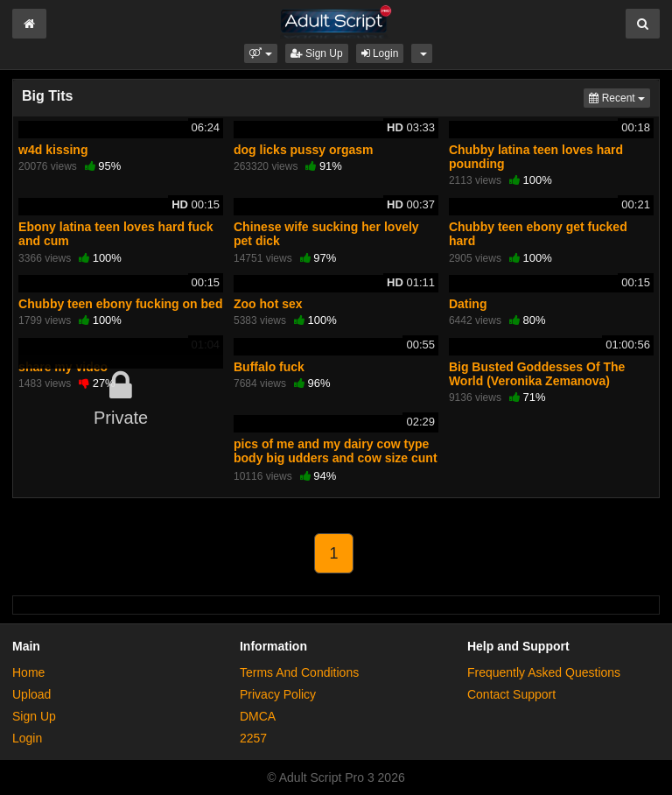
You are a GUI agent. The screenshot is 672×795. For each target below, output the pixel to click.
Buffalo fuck (269, 367)
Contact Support (511, 694)
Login (380, 53)
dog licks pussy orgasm (304, 150)
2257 (253, 738)
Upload (31, 694)
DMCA (258, 716)
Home (28, 672)
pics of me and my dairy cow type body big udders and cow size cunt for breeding (336, 458)
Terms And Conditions (299, 672)
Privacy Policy (278, 694)
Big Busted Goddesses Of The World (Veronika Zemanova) (537, 374)
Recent (619, 97)
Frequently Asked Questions (544, 672)
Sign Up (317, 53)
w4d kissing (53, 150)
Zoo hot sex (268, 304)
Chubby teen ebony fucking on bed (120, 304)
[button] (260, 53)
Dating (468, 304)
